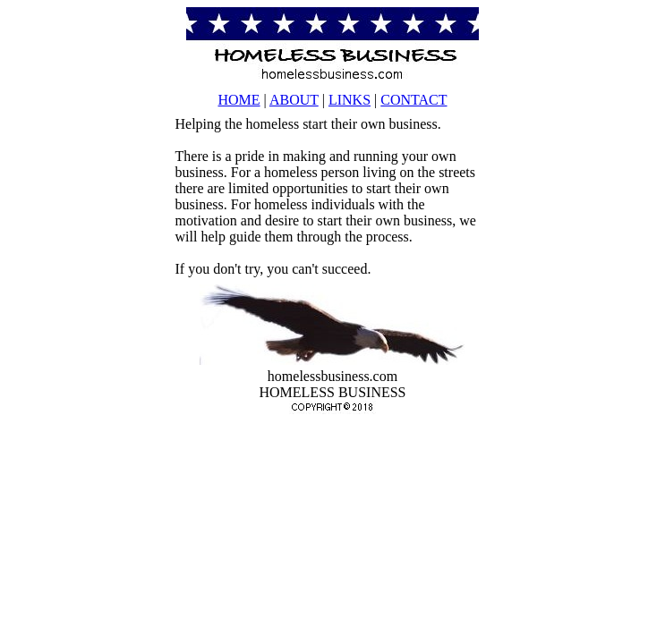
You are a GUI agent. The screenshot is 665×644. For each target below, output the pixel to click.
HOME (239, 100)
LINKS (350, 100)
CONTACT (413, 100)
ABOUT (294, 100)
